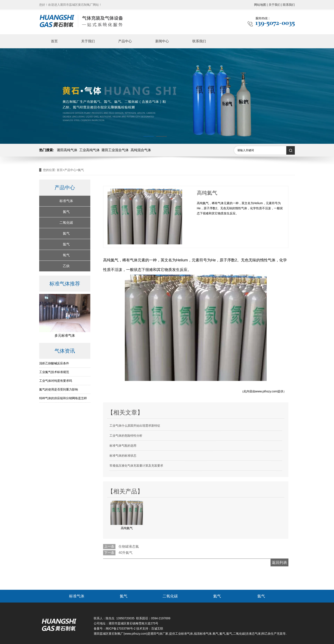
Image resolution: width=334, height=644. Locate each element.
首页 (54, 41)
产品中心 (125, 41)
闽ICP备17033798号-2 (121, 628)
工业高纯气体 (89, 150)
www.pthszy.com (266, 391)
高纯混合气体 (141, 150)
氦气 (66, 233)
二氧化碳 (66, 223)
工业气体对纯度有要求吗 (56, 381)
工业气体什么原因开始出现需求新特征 (135, 426)
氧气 (66, 255)
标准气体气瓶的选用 (123, 446)
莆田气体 (156, 634)
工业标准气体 (184, 634)
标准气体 (66, 201)
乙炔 (66, 266)
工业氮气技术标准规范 (54, 372)
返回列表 (279, 563)
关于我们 (88, 41)
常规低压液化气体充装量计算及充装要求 (136, 466)
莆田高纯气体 (67, 150)
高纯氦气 (111, 260)
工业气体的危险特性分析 (126, 436)
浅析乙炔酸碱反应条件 (54, 363)
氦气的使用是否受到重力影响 (59, 389)
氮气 (66, 212)
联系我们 (199, 41)
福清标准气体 (203, 634)
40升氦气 (125, 553)
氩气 (66, 244)
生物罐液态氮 (129, 546)
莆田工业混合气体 (115, 150)
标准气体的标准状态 (123, 456)
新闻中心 (162, 41)
